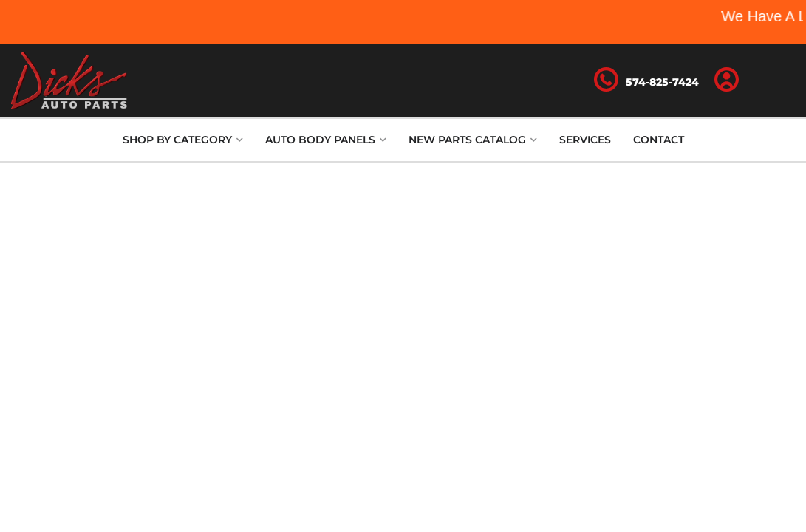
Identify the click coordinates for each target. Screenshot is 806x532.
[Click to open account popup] (727, 81)
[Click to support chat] (646, 81)
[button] (183, 140)
